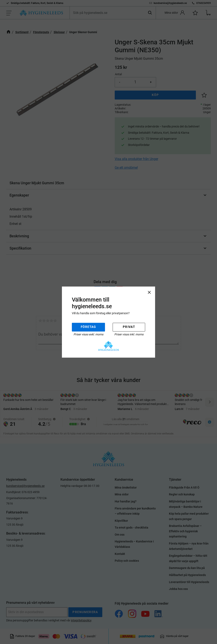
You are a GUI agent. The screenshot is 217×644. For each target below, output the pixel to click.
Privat (129, 327)
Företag (88, 327)
